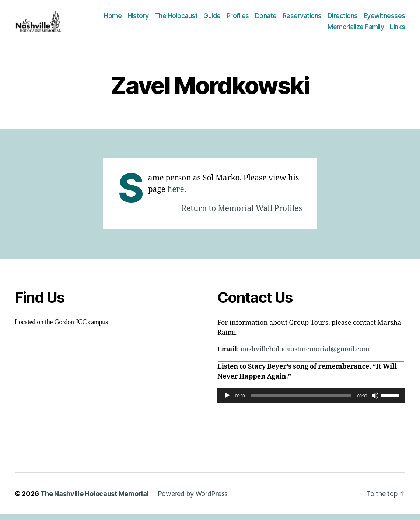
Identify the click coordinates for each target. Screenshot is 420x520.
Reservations (302, 19)
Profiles (238, 19)
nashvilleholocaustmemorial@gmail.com (305, 354)
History (138, 19)
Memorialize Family (356, 29)
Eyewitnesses (384, 19)
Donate (266, 19)
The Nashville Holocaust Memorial (94, 499)
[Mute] (375, 401)
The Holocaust (176, 19)
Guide (212, 19)
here (176, 195)
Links (398, 29)
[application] (311, 401)
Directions (343, 19)
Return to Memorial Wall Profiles (242, 214)
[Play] (227, 401)
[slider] (301, 401)
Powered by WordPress (193, 499)
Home (113, 19)
